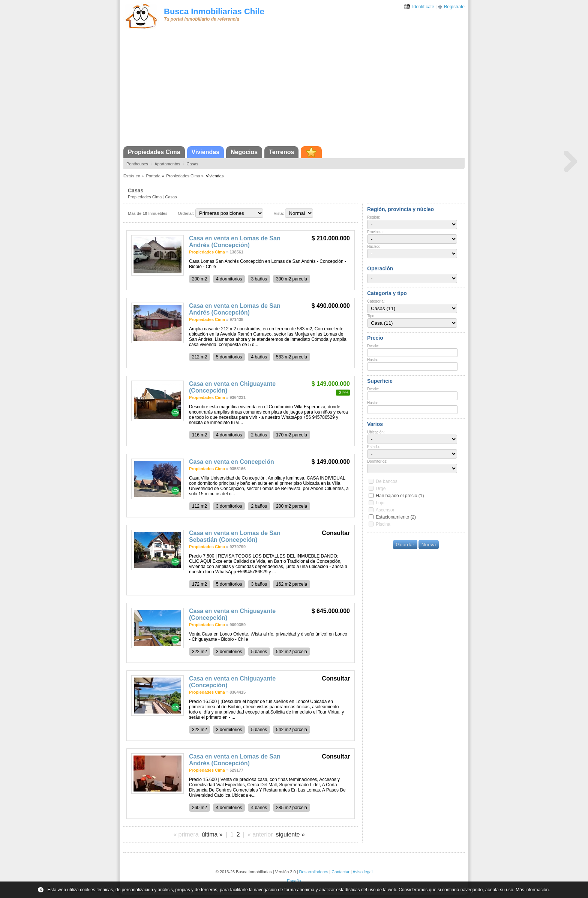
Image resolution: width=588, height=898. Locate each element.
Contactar (340, 872)
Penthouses (137, 164)
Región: (373, 217)
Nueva (429, 545)
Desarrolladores (314, 872)
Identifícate (423, 7)
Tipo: (371, 316)
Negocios (244, 152)
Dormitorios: (377, 461)
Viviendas (205, 152)
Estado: (373, 447)
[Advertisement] (294, 90)
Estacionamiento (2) (396, 517)
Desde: (373, 346)
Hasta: (373, 360)
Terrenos (281, 152)
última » (212, 834)
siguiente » (290, 834)
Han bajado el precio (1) (400, 496)
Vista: (279, 213)
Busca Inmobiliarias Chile (214, 11)
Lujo (380, 503)
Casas (193, 164)
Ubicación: (376, 432)
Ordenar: (186, 213)
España (294, 881)
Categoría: (376, 301)
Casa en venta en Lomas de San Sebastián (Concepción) (235, 536)
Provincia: (375, 232)
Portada (153, 176)
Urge (381, 489)
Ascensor (385, 510)
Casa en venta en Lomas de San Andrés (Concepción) (235, 242)
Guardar (405, 545)
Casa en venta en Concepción (232, 462)
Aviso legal (362, 872)
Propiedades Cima (154, 152)
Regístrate (454, 7)
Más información (532, 890)
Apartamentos (167, 164)
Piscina (383, 524)
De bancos (386, 481)
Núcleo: (373, 247)
